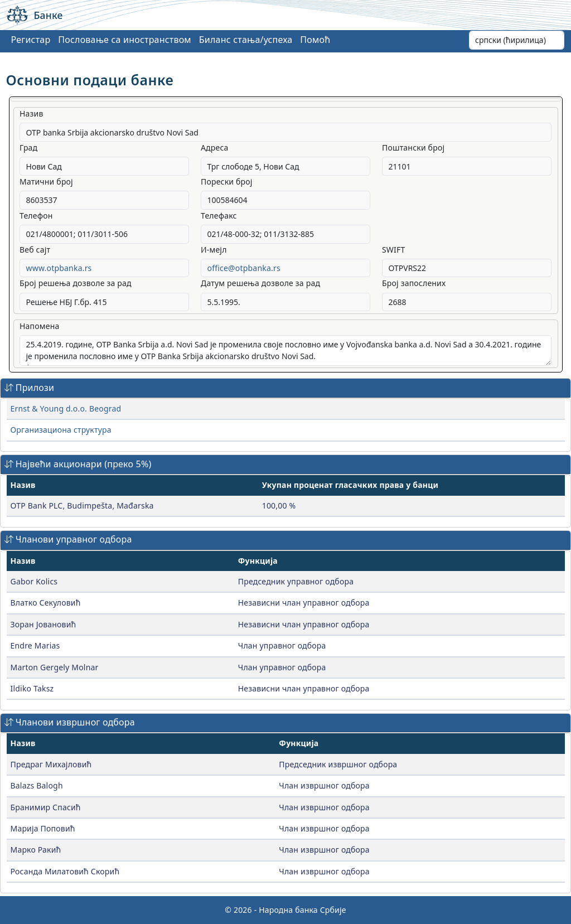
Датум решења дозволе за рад (260, 283)
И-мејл (214, 250)
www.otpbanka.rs (59, 268)
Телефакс (219, 216)
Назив (32, 113)
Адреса (215, 147)
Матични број (46, 182)
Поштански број (413, 147)
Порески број (227, 182)
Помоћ (315, 40)
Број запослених (414, 283)
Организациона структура (61, 430)
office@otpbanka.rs (243, 268)
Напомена (39, 326)
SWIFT (394, 250)
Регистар (31, 40)
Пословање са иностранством (124, 40)
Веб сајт (35, 250)
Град (28, 147)
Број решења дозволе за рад (76, 283)
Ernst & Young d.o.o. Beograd (66, 408)
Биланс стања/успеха (246, 40)
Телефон (36, 216)
